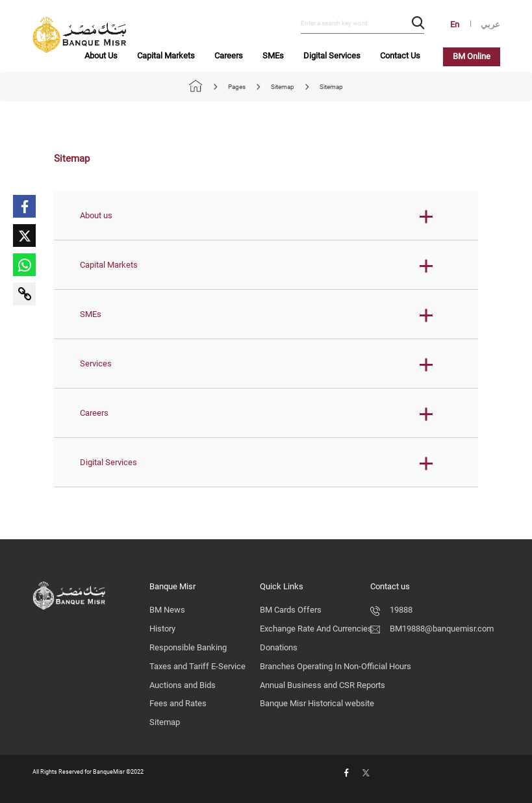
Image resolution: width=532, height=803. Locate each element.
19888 (391, 610)
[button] (266, 216)
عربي (490, 24)
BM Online (472, 56)
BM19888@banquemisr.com (432, 629)
